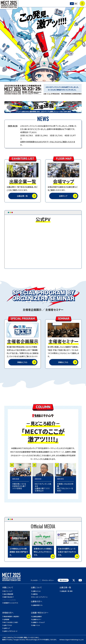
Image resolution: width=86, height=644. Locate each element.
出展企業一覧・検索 (67, 591)
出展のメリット (37, 591)
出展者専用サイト (38, 605)
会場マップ (63, 196)
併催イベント (36, 625)
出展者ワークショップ (39, 622)
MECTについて (8, 591)
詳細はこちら (22, 362)
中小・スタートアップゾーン (40, 597)
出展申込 (35, 594)
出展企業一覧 (22, 196)
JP (72, 4)
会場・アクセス (8, 625)
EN (76, 4)
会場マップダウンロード (11, 631)
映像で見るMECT (9, 597)
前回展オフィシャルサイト (11, 603)
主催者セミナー (37, 619)
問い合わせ (63, 580)
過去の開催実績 (8, 594)
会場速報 (6, 619)
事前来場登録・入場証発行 (11, 616)
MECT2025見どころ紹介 (11, 622)
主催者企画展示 (37, 616)
